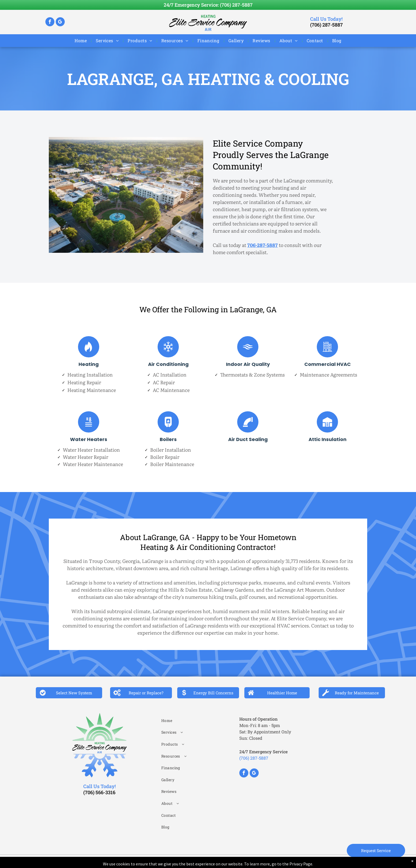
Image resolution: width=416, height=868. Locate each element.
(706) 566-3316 (99, 792)
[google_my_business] (60, 22)
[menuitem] (81, 40)
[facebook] (50, 22)
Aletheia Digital (272, 861)
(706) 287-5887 (236, 5)
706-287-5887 (263, 245)
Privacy (228, 861)
